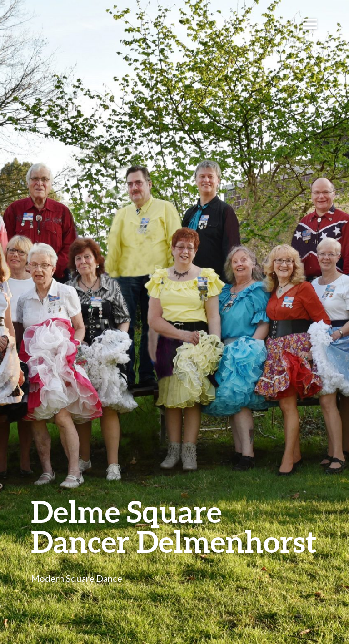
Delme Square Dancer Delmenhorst (174, 526)
